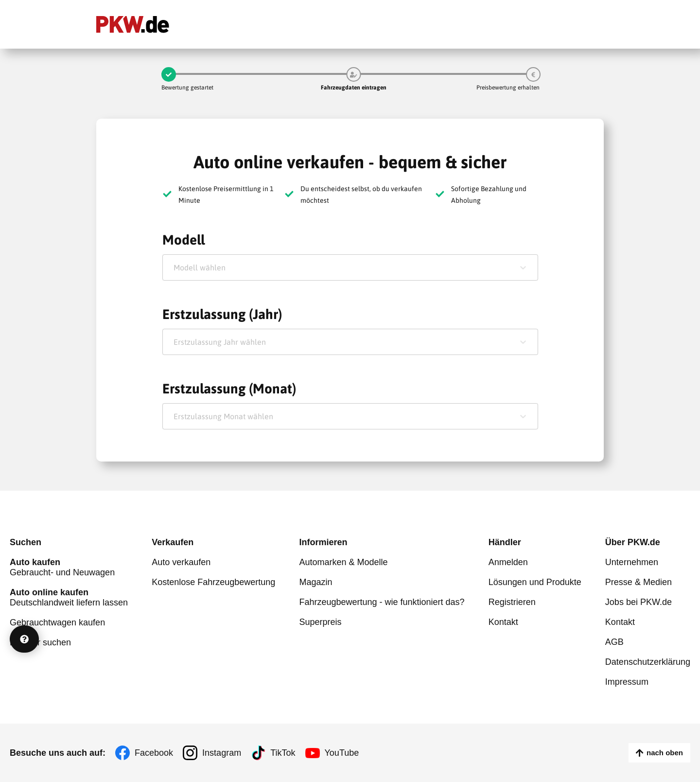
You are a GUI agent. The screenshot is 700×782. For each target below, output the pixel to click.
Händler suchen (40, 642)
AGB (614, 642)
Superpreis (320, 622)
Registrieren (512, 602)
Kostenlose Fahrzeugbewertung (213, 582)
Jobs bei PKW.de (639, 602)
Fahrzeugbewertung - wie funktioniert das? (382, 602)
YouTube (342, 753)
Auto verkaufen (181, 562)
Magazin (315, 582)
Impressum (627, 682)
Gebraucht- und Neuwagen (69, 567)
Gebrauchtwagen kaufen (57, 622)
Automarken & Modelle (343, 562)
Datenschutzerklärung (648, 662)
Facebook (154, 753)
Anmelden (508, 562)
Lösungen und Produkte (535, 582)
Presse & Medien (639, 582)
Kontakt (503, 622)
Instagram (222, 753)
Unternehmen (632, 562)
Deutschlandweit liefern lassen (69, 597)
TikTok (283, 753)
